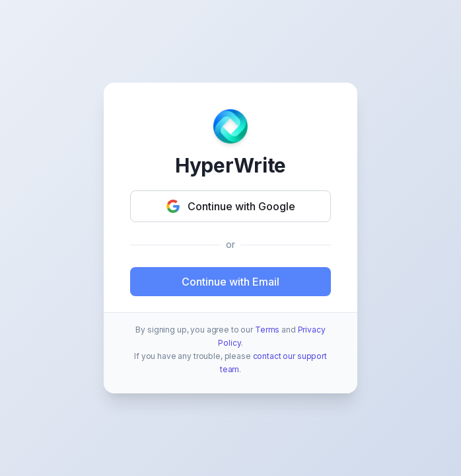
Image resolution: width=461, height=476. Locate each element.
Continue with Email (230, 282)
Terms (267, 330)
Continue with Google (231, 206)
